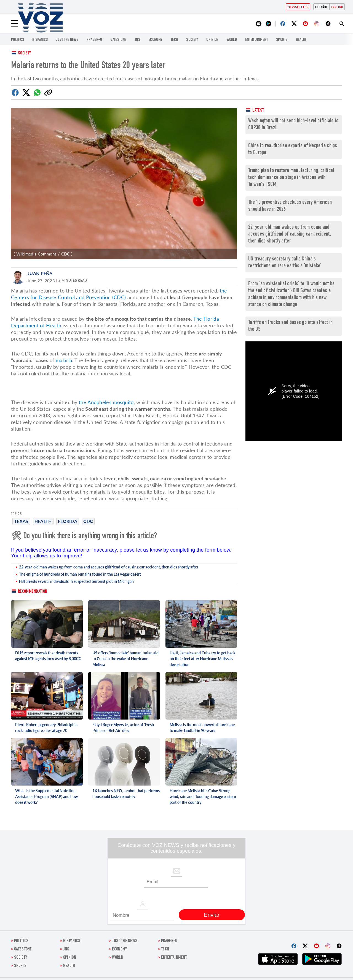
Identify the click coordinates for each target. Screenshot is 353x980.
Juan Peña (40, 273)
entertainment (256, 40)
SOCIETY (192, 40)
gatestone (118, 40)
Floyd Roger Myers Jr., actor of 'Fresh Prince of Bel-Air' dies (123, 728)
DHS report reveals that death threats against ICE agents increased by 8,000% (48, 656)
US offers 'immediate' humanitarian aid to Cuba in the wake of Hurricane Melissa (125, 659)
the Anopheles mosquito (106, 402)
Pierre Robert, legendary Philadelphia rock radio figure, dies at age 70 (46, 728)
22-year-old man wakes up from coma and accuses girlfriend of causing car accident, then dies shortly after (109, 567)
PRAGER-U (94, 40)
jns (137, 40)
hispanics (40, 40)
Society (24, 53)
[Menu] (14, 23)
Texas (21, 521)
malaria (64, 360)
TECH (174, 40)
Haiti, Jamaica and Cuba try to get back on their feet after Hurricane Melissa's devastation (202, 659)
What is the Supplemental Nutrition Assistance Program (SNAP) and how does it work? (46, 796)
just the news (67, 40)
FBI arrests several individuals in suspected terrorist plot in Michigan (76, 581)
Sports (282, 40)
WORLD (232, 40)
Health (301, 40)
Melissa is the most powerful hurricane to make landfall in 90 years (202, 728)
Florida (68, 521)
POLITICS (18, 40)
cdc (88, 521)
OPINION (212, 40)
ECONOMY (155, 40)
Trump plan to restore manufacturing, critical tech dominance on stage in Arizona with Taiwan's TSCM (291, 178)
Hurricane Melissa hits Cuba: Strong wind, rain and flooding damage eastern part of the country (203, 796)
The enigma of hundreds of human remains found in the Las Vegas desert (80, 574)
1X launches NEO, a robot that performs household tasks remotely (126, 794)
